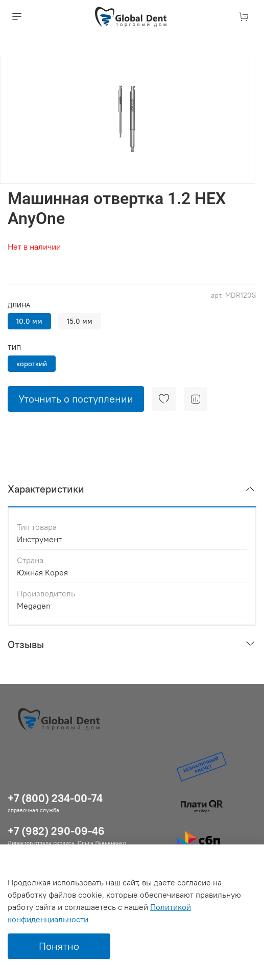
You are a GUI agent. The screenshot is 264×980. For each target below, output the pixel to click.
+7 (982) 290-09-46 (56, 831)
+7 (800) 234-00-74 (55, 798)
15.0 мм (80, 321)
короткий (32, 364)
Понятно (59, 946)
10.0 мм (29, 321)
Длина (19, 305)
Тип (14, 348)
